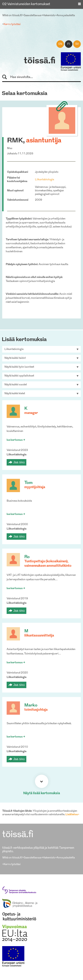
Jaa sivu (19, 462)
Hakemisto (49, 16)
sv (77, 44)
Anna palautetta (66, 16)
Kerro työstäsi (12, 24)
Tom (28, 483)
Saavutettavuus (33, 16)
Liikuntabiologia (44, 180)
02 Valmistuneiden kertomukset (26, 4)
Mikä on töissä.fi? (12, 16)
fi (69, 44)
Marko (31, 705)
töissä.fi (40, 61)
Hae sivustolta (7, 77)
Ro (27, 557)
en (60, 44)
